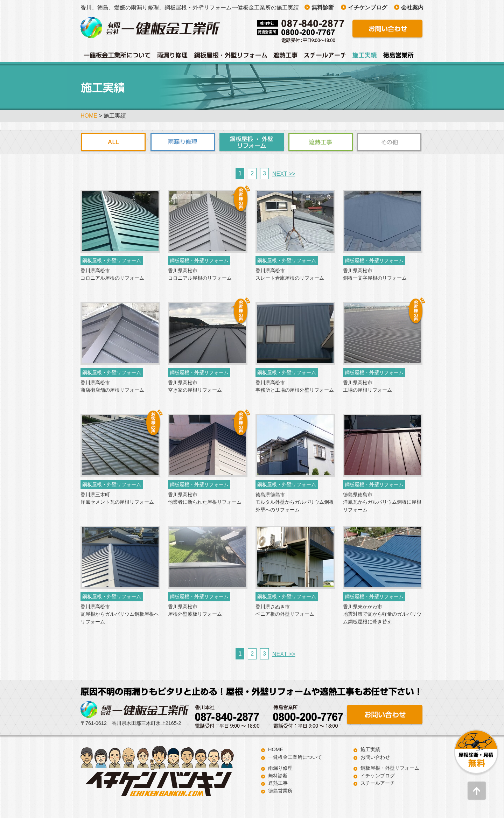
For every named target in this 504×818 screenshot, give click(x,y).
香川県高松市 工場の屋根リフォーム (367, 386)
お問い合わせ (375, 757)
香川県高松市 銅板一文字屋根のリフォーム (375, 274)
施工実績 (370, 749)
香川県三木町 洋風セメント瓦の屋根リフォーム (117, 498)
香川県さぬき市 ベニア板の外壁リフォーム (285, 610)
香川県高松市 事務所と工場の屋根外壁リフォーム (295, 386)
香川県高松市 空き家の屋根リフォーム (195, 386)
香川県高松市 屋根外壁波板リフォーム (195, 610)
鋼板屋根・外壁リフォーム (390, 768)
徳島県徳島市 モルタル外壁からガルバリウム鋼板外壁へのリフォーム (295, 502)
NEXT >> (284, 174)
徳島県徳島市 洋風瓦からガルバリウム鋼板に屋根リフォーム (382, 502)
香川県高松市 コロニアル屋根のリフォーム (112, 274)
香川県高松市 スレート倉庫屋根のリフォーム (290, 274)
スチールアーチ (378, 783)
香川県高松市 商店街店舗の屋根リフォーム (112, 386)
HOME (89, 116)
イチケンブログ (378, 776)
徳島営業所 (280, 791)
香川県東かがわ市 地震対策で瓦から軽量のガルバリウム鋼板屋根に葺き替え (382, 614)
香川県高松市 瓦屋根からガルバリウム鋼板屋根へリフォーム (120, 614)
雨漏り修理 (280, 768)
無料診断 (278, 776)
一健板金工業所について (295, 757)
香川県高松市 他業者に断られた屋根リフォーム (205, 498)
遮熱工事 (278, 783)
